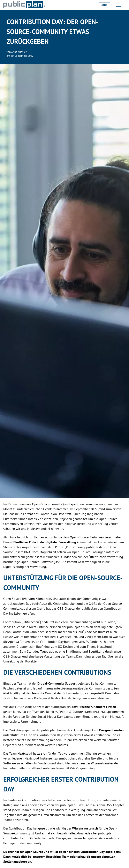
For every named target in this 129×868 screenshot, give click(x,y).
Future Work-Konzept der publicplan (40, 707)
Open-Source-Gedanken (87, 537)
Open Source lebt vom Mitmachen (27, 599)
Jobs (104, 5)
